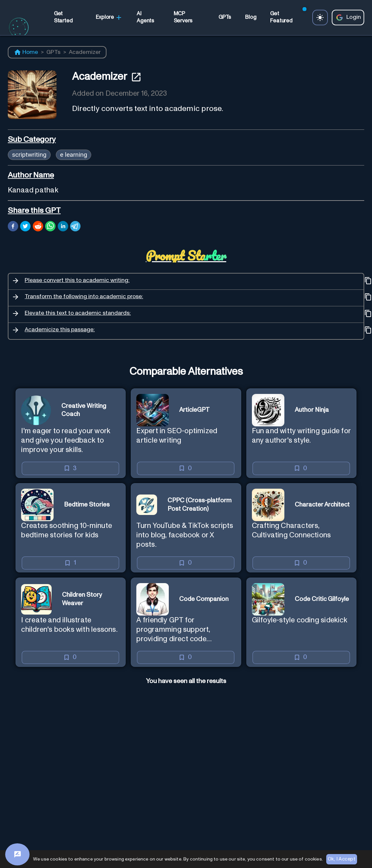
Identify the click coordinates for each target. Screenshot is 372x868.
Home (26, 52)
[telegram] (75, 227)
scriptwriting (29, 155)
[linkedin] (63, 227)
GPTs (54, 52)
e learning (74, 155)
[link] (68, 17)
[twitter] (25, 227)
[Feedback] (17, 854)
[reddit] (38, 227)
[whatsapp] (50, 227)
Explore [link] (109, 18)
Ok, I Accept (342, 859)
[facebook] (13, 227)
